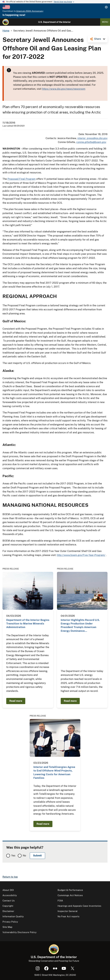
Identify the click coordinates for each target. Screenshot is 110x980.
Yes (13, 856)
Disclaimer (8, 911)
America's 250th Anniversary (30, 11)
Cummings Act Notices (70, 895)
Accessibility (10, 895)
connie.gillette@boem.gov (91, 142)
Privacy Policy (10, 922)
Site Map (7, 927)
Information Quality (13, 916)
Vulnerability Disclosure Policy (20, 932)
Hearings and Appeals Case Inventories (79, 906)
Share (98, 39)
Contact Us (9, 901)
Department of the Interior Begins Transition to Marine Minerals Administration (28, 624)
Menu (105, 22)
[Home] (6, 22)
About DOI (8, 890)
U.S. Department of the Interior (54, 22)
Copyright (8, 906)
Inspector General (68, 911)
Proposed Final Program (22, 179)
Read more (16, 701)
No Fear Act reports (68, 916)
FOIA (60, 901)
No (24, 856)
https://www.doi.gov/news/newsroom (64, 89)
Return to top (10, 877)
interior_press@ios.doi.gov (92, 138)
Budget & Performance (70, 890)
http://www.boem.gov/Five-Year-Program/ (81, 555)
